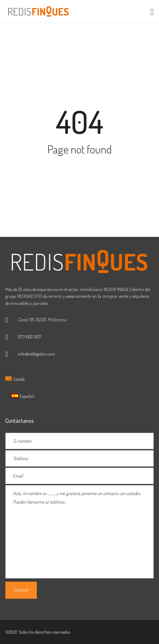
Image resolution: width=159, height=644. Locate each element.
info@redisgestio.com (36, 354)
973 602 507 (29, 337)
